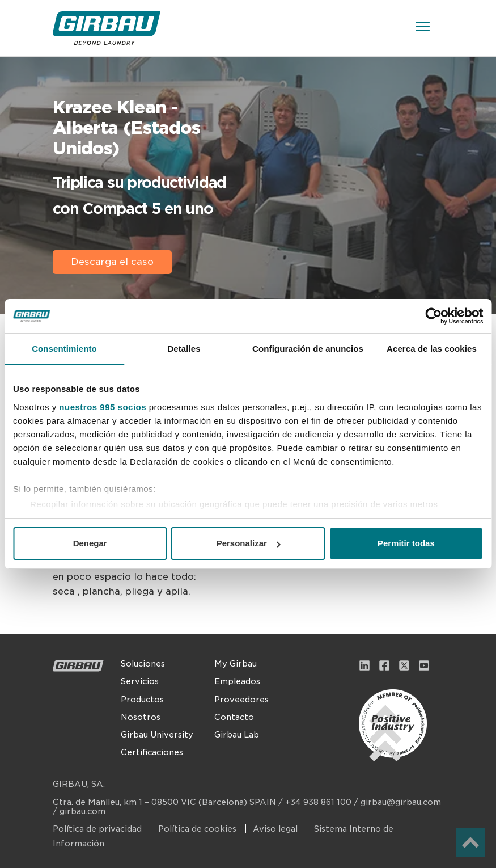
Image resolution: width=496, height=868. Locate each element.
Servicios (140, 681)
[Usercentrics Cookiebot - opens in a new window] (433, 316)
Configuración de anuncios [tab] (308, 349)
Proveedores (241, 700)
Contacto (234, 717)
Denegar (90, 543)
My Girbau (236, 664)
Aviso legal (276, 829)
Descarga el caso (112, 262)
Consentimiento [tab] (64, 349)
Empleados (237, 681)
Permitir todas (406, 543)
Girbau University (157, 735)
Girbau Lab (237, 735)
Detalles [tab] (184, 349)
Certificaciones (152, 752)
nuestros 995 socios (103, 407)
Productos (142, 700)
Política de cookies (198, 829)
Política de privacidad (98, 829)
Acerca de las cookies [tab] (432, 349)
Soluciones (143, 664)
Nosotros (141, 717)
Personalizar (249, 543)
